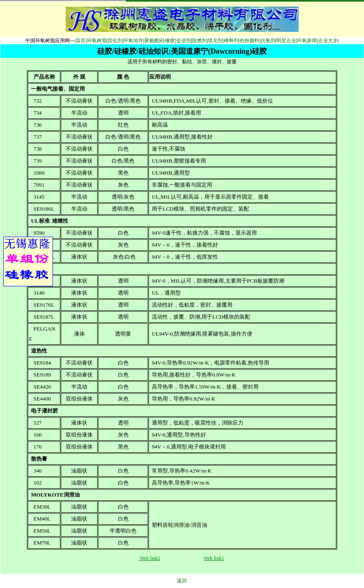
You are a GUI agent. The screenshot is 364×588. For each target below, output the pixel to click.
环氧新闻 (307, 41)
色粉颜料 (249, 41)
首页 (81, 41)
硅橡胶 (168, 41)
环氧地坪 (133, 41)
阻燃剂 (199, 41)
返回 (182, 581)
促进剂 (184, 41)
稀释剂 (231, 41)
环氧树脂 (97, 41)
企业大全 (328, 41)
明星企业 (286, 41)
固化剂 (115, 41)
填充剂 (215, 41)
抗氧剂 (268, 41)
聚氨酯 (152, 41)
